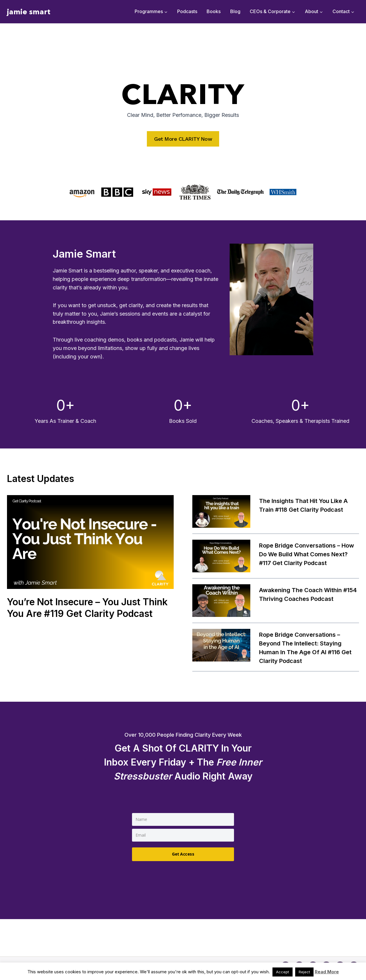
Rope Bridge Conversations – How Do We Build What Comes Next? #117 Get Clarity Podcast (307, 554)
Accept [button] (283, 972)
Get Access (183, 854)
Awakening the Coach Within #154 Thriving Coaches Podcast (308, 594)
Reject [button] (304, 972)
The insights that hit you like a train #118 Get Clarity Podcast (303, 505)
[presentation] (90, 542)
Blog (235, 11)
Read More (327, 972)
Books (214, 11)
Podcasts (187, 11)
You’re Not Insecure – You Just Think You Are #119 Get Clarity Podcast (87, 608)
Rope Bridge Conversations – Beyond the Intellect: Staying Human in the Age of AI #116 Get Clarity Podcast (305, 648)
